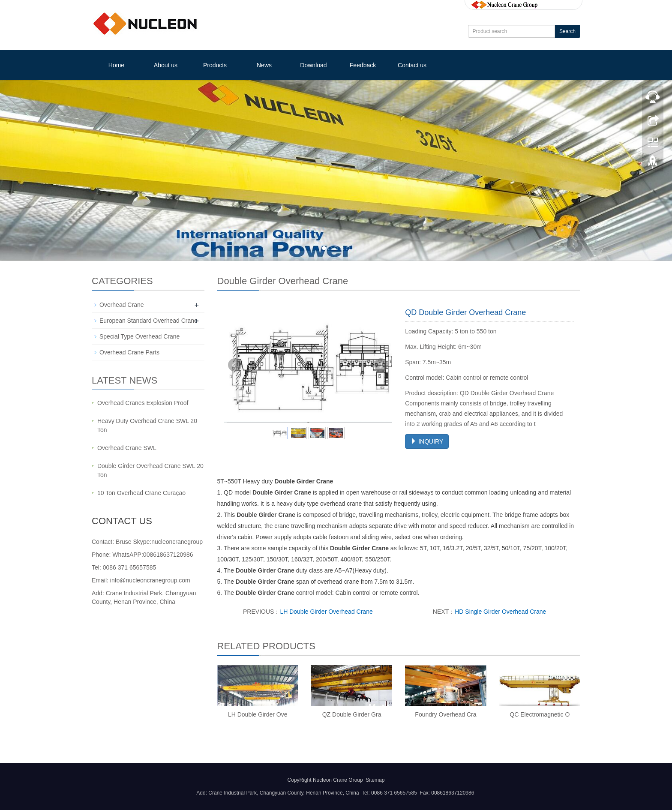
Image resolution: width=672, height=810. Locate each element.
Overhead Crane (122, 305)
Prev (235, 365)
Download (313, 65)
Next (381, 365)
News (264, 65)
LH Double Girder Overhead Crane (326, 612)
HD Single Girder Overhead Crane (500, 612)
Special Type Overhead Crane (139, 336)
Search (567, 31)
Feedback (363, 65)
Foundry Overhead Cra (445, 714)
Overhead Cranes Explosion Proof (143, 403)
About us (166, 65)
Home (116, 65)
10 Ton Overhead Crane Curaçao (141, 493)
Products (215, 65)
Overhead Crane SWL (127, 448)
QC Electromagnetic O (540, 714)
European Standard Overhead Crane (148, 321)
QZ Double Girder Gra (352, 714)
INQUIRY (427, 441)
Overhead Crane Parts (129, 352)
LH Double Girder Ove (258, 714)
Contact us (412, 65)
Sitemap (375, 780)
